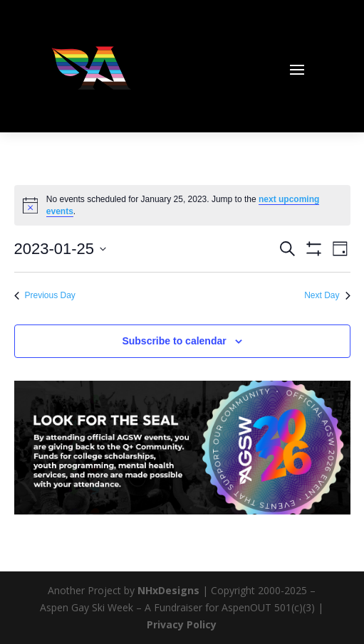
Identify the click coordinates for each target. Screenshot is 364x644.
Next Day (327, 295)
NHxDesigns (168, 590)
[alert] (182, 205)
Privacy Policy (182, 624)
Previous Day (45, 295)
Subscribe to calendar (174, 341)
